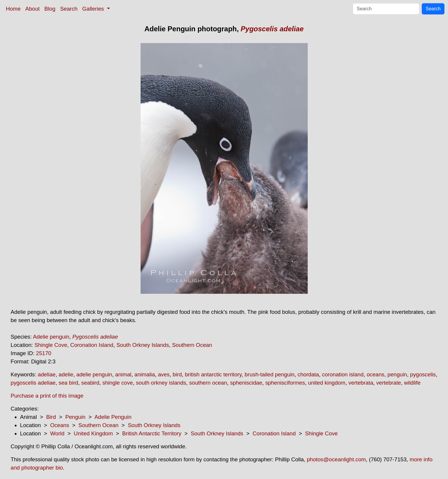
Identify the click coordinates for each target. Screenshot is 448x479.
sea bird (68, 383)
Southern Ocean (192, 345)
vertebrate (388, 383)
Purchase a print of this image (47, 396)
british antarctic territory (213, 374)
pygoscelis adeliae (33, 383)
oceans (375, 374)
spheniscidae (246, 383)
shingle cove (118, 383)
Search (69, 9)
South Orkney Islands (143, 345)
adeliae (47, 374)
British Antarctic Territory (152, 433)
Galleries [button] (94, 9)
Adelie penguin (51, 337)
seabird (90, 383)
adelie (66, 374)
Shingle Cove (51, 345)
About (33, 9)
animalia (145, 374)
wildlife (412, 383)
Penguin (75, 417)
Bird (51, 417)
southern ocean (208, 383)
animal (123, 374)
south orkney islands (161, 383)
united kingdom (327, 383)
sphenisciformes (285, 383)
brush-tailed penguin (270, 374)
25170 (44, 353)
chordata (308, 374)
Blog (50, 9)
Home (13, 9)
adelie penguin (94, 374)
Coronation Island (92, 345)
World (57, 433)
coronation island (343, 374)
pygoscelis (423, 374)
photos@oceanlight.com (336, 459)
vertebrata (361, 383)
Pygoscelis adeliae (272, 29)
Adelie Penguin (113, 417)
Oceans (60, 425)
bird (177, 374)
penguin (397, 374)
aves (164, 374)
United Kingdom (93, 433)
